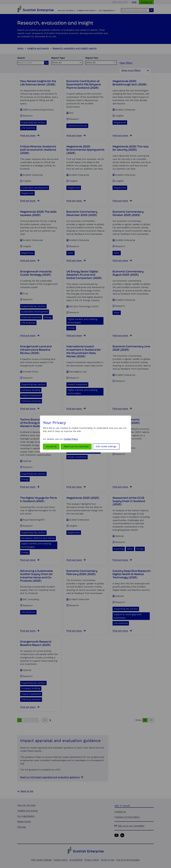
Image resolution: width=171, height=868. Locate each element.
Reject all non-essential (76, 446)
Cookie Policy (71, 439)
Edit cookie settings (106, 446)
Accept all (51, 446)
